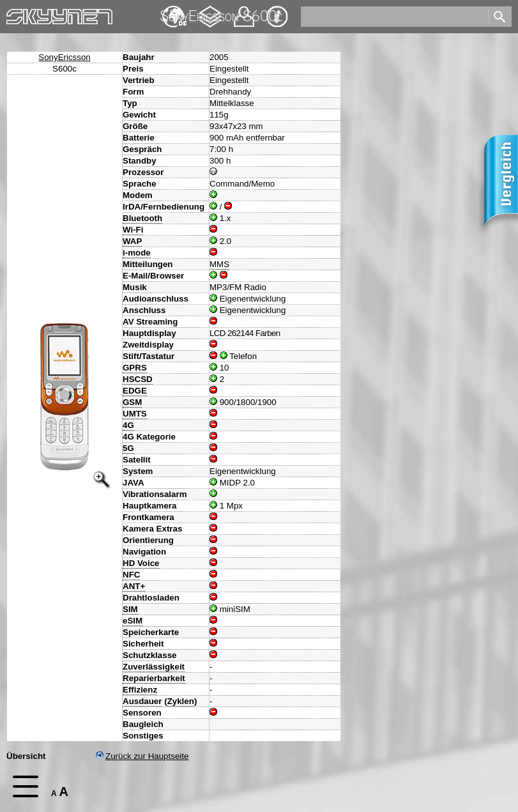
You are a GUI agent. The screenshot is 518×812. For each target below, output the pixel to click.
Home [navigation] (18, 14)
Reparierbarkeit (154, 678)
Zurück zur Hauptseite (142, 756)
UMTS (135, 414)
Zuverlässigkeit (154, 667)
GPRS (135, 368)
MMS (219, 264)
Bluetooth (142, 218)
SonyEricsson (65, 57)
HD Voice (141, 563)
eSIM (133, 621)
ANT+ (134, 586)
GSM (132, 402)
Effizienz (140, 690)
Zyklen (181, 701)
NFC (131, 575)
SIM (130, 609)
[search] (394, 17)
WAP (132, 241)
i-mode (137, 253)
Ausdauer (142, 701)
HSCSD (138, 379)
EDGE (135, 391)
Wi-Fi (133, 230)
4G (128, 425)
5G (128, 448)
